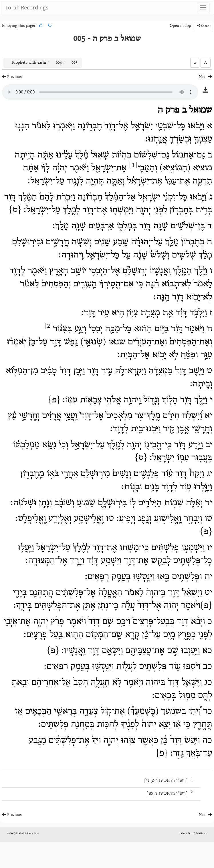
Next (205, 77)
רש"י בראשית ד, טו (167, 794)
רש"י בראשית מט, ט (166, 781)
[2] (49, 326)
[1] (133, 165)
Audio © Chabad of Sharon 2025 (23, 833)
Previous (12, 77)
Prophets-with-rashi (29, 63)
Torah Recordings (26, 7)
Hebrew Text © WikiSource (193, 833)
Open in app (180, 26)
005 (75, 63)
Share (203, 26)
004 (59, 63)
